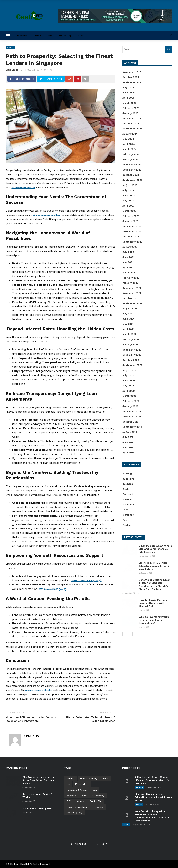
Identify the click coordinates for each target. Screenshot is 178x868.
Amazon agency (74, 813)
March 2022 (129, 273)
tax (68, 784)
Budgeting (65, 36)
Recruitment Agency (77, 790)
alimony (81, 801)
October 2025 (131, 77)
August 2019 (130, 432)
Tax (50, 36)
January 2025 (130, 113)
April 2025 (128, 98)
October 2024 (131, 124)
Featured (128, 494)
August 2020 (130, 370)
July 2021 (128, 314)
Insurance (128, 504)
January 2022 (130, 283)
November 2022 (132, 231)
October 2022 (131, 237)
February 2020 (131, 401)
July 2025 (128, 87)
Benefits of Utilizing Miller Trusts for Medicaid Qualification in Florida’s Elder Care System (154, 585)
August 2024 (130, 134)
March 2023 (129, 211)
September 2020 (132, 365)
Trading (127, 525)
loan (95, 790)
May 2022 (128, 262)
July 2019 (128, 437)
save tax (99, 807)
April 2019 (128, 453)
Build (84, 795)
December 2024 (132, 118)
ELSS (69, 801)
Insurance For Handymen (37, 808)
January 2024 (130, 159)
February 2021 (131, 339)
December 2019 (132, 411)
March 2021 (129, 334)
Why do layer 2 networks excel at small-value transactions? (154, 620)
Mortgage (128, 515)
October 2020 (131, 360)
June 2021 (128, 319)
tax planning (98, 795)
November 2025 (132, 72)
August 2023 (130, 185)
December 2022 (132, 226)
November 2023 (132, 170)
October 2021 (130, 298)
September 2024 (132, 129)
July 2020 (128, 375)
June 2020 (129, 381)
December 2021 (132, 288)
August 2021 (130, 309)
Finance (22, 36)
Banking (127, 474)
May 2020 (128, 386)
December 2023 (132, 165)
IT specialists (82, 784)
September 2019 (132, 427)
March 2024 (129, 149)
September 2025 (132, 82)
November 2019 (132, 417)
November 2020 (132, 355)
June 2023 (129, 196)
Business (11, 47)
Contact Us (79, 844)
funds (105, 778)
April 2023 (128, 206)
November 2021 (132, 293)
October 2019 (130, 422)
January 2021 (130, 345)
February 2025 (131, 108)
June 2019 (128, 442)
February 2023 (131, 216)
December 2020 (132, 350)
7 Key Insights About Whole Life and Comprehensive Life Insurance (155, 549)
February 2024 (131, 154)
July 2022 (128, 252)
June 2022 (129, 257)
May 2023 (128, 201)
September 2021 (132, 303)
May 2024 (128, 139)
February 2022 (131, 278)
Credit (37, 36)
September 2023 (132, 180)
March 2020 (129, 396)
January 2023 (130, 221)
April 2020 (129, 391)
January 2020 (130, 406)
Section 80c (96, 801)
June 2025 (129, 93)
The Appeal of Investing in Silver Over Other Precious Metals (38, 780)
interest (71, 778)
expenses (71, 795)
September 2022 (132, 242)
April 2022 (128, 268)
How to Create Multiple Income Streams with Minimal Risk (153, 603)
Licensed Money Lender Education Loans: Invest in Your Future (155, 566)
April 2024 (129, 144)
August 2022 (130, 247)
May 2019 (128, 447)
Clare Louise (12, 70)
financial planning (89, 778)
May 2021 (128, 324)
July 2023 (128, 190)
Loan (81, 36)
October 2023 (131, 175)
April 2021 (128, 329)
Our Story (100, 844)
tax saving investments (78, 807)
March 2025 (129, 103)
